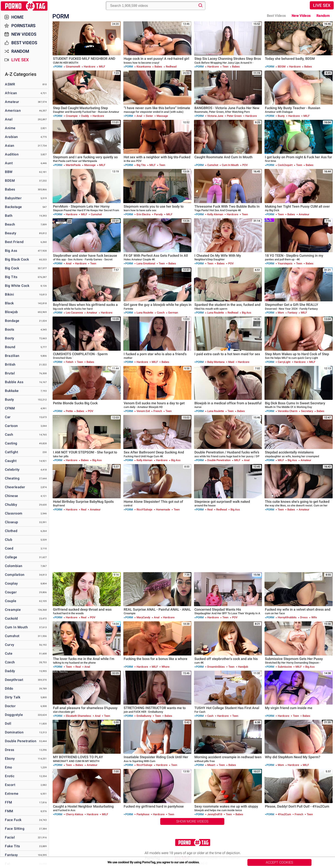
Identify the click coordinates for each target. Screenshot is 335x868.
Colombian (14, 566)
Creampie (13, 610)
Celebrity (12, 470)
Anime (10, 128)
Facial (10, 837)
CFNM (10, 408)
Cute (9, 653)
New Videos (301, 16)
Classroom (14, 513)
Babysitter (13, 198)
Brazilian (12, 356)
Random (323, 16)
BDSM (10, 181)
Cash (9, 435)
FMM (9, 811)
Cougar (11, 592)
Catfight (11, 452)
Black (9, 303)
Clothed (11, 531)
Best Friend (14, 242)
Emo (9, 767)
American (13, 111)
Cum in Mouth (16, 627)
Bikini (9, 294)
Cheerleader (15, 487)
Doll (8, 724)
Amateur (12, 102)
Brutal (10, 373)
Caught (11, 461)
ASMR (10, 84)
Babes (10, 189)
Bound (10, 347)
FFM (9, 802)
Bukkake (12, 391)
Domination (14, 732)
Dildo (9, 688)
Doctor (10, 706)
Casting (11, 443)
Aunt (9, 163)
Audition (12, 154)
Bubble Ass (14, 382)
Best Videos (24, 43)
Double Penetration (21, 741)
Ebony (10, 759)
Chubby (11, 505)
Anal (9, 119)
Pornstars (23, 26)
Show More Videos (192, 821)
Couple (11, 601)
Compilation (15, 575)
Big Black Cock (17, 259)
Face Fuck (13, 820)
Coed (9, 548)
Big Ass (11, 251)
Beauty (11, 233)
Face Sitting (15, 829)
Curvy (10, 645)
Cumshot (12, 636)
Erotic (10, 776)
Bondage (12, 321)
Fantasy (11, 855)
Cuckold (11, 618)
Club (9, 540)
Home (17, 17)
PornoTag (25, 6)
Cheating (12, 478)
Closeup (12, 522)
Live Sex (322, 5)
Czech (10, 662)
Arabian (11, 137)
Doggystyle (14, 715)
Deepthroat (14, 680)
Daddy (10, 671)
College (11, 557)
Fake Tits (12, 846)
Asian (10, 146)
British (10, 364)
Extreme (12, 794)
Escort (10, 785)
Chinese (12, 496)
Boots (10, 329)
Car (8, 417)
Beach (10, 224)
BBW (9, 172)
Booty (10, 338)
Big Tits (11, 277)
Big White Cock (17, 286)
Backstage (13, 207)
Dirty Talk (13, 697)
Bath (9, 216)
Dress (10, 750)
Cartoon (11, 426)
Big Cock (12, 268)
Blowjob (11, 312)
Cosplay (11, 583)
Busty (10, 400)
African (11, 93)
